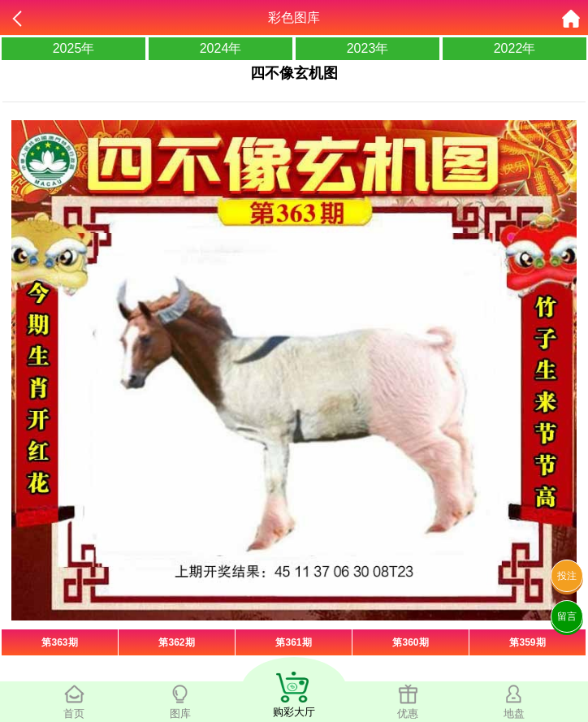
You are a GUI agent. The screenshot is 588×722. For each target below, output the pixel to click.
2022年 (515, 48)
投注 (567, 576)
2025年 (74, 48)
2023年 (368, 48)
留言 (567, 616)
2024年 (221, 48)
